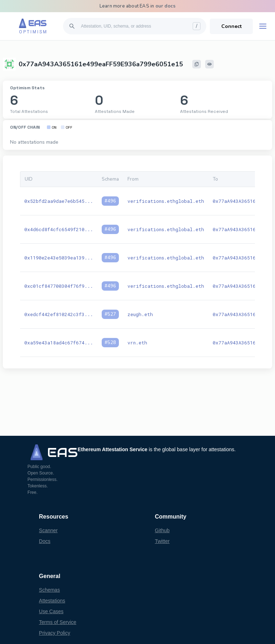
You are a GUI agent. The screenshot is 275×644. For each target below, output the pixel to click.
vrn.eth (137, 343)
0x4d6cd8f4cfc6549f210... (59, 229)
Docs (45, 541)
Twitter (162, 541)
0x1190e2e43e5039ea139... (59, 258)
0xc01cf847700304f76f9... (59, 286)
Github (162, 530)
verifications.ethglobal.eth (166, 201)
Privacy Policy (55, 633)
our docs (166, 6)
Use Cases (51, 611)
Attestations (52, 601)
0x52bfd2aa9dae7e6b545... (59, 201)
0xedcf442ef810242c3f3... (59, 314)
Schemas (49, 590)
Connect (231, 26)
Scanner (48, 530)
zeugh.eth (140, 314)
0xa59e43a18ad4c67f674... (59, 343)
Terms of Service (58, 622)
